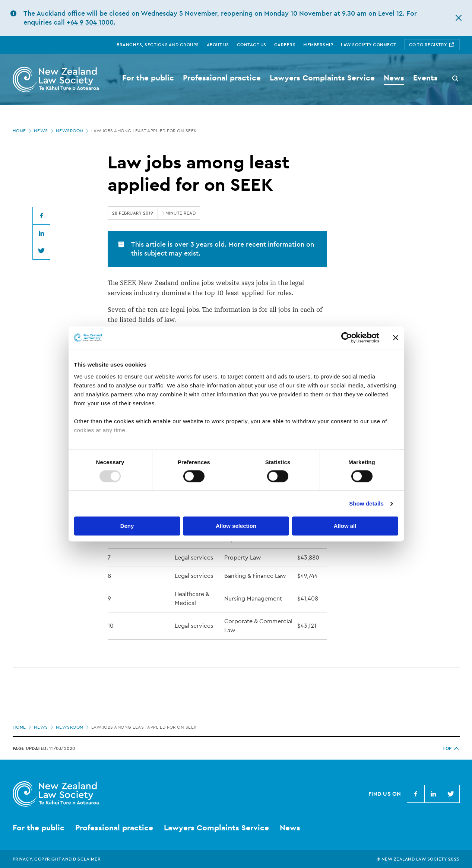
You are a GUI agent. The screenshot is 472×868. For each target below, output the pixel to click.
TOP (451, 748)
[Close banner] (396, 338)
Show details (366, 503)
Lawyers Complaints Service (216, 828)
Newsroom (73, 131)
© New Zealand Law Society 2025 (418, 859)
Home (23, 131)
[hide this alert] (459, 18)
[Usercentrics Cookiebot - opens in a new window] (347, 338)
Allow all (345, 526)
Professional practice (114, 828)
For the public (39, 828)
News (44, 131)
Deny (127, 526)
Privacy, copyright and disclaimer (57, 859)
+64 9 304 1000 (90, 22)
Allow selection (236, 526)
